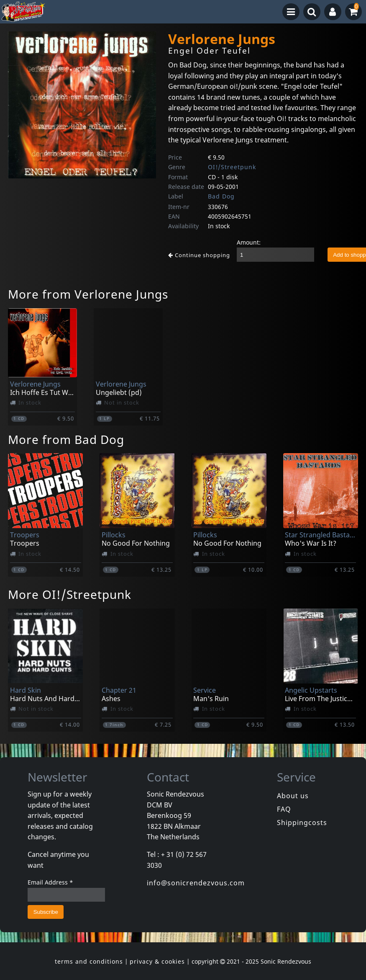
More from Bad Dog (66, 439)
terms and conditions (89, 961)
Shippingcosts (302, 823)
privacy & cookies (157, 961)
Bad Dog (221, 196)
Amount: (249, 242)
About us (293, 796)
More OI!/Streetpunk (70, 594)
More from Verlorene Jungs (88, 294)
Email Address (50, 882)
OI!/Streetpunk (232, 167)
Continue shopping (199, 255)
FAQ (284, 809)
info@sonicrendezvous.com (196, 883)
